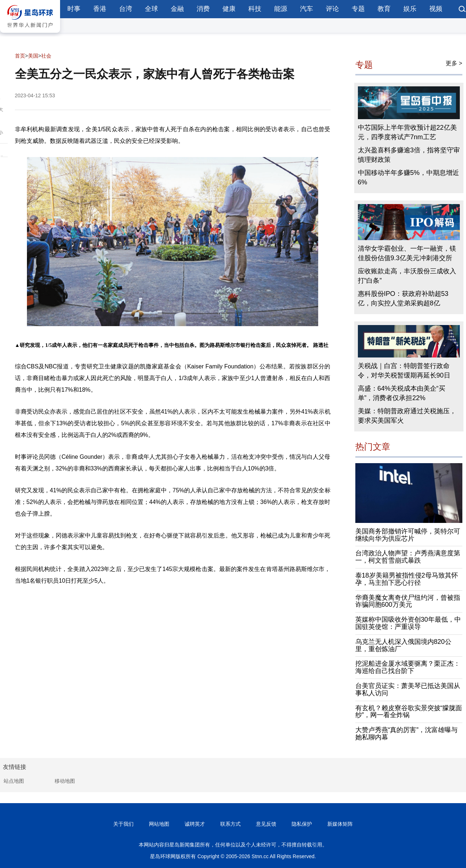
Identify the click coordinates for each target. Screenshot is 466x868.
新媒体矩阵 (340, 824)
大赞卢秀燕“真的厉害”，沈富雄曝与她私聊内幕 (407, 734)
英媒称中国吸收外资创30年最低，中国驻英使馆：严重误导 (408, 623)
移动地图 (65, 781)
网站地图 (159, 824)
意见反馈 (266, 824)
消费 (203, 9)
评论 (332, 9)
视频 (436, 9)
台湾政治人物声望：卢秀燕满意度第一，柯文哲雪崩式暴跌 (408, 557)
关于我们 (123, 824)
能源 (281, 9)
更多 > (454, 63)
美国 (33, 56)
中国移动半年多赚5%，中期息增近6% (408, 177)
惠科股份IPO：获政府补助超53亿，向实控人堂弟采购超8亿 (403, 298)
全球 (151, 9)
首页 (20, 56)
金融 (177, 9)
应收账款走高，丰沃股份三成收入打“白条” (407, 276)
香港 (100, 9)
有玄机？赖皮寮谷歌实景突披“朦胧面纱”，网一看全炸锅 (409, 712)
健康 (229, 9)
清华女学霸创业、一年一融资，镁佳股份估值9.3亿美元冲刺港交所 (407, 253)
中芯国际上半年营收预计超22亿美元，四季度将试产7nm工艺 (407, 132)
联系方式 (230, 824)
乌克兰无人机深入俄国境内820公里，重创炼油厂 (403, 645)
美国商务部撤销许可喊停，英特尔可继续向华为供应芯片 (408, 535)
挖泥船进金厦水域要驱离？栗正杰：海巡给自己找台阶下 (408, 667)
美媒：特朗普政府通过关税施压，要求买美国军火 (407, 416)
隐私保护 (302, 824)
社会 (46, 56)
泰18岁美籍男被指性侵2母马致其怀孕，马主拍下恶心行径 (407, 579)
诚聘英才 (195, 824)
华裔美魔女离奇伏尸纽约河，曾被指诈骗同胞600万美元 (408, 601)
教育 (384, 9)
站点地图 (14, 781)
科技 (255, 9)
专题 (358, 9)
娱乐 (410, 9)
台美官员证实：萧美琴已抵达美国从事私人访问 (408, 689)
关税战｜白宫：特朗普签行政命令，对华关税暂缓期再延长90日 (404, 371)
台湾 (126, 9)
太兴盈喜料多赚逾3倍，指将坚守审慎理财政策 (409, 155)
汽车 (307, 9)
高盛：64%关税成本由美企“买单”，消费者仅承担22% (402, 393)
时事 (74, 9)
